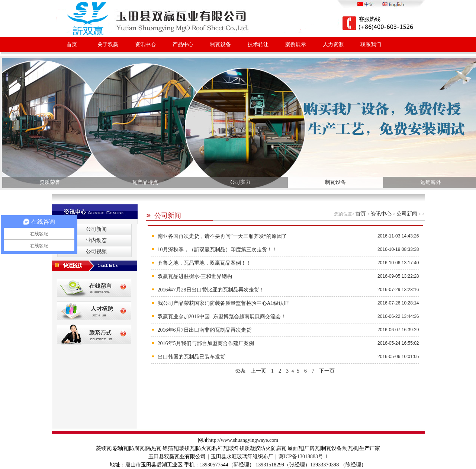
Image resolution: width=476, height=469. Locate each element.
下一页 (327, 371)
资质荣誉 (50, 182)
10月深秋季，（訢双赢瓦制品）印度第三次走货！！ (218, 250)
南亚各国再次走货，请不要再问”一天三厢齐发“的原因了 (222, 236)
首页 (72, 44)
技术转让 (258, 44)
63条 (241, 371)
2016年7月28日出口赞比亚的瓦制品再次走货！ (211, 290)
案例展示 (296, 44)
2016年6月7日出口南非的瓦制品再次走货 (205, 330)
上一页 (258, 371)
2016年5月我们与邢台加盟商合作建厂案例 (206, 343)
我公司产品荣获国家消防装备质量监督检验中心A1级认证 (223, 303)
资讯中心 (145, 44)
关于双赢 (108, 44)
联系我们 (371, 44)
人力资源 (333, 44)
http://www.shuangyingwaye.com (243, 440)
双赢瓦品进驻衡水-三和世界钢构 (195, 276)
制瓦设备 (221, 44)
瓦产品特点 (145, 182)
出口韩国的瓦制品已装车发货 (192, 357)
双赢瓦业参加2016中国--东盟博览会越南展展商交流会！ (222, 317)
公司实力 (240, 182)
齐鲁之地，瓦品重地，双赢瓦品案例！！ (205, 263)
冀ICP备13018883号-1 (303, 457)
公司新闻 (163, 216)
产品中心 (183, 44)
